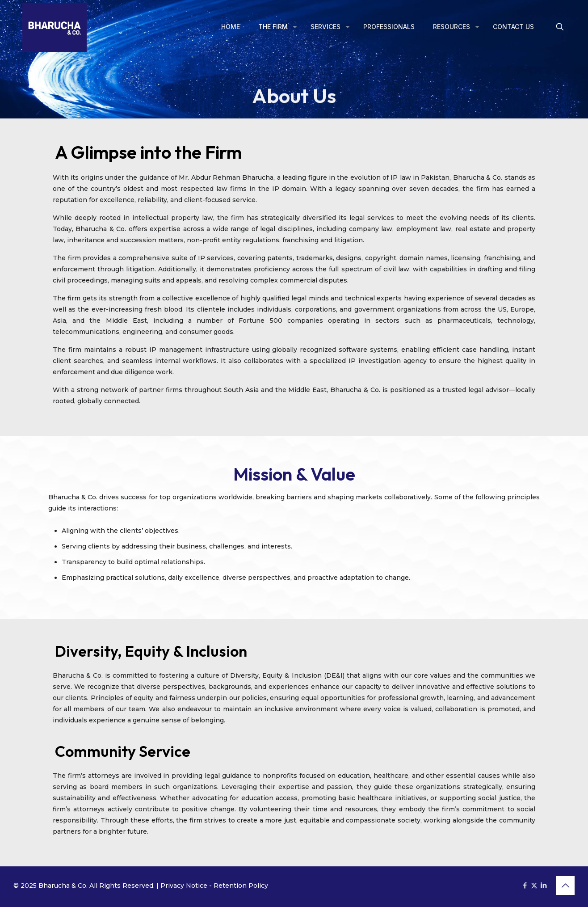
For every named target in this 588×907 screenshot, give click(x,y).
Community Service (123, 751)
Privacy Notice (184, 886)
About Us (294, 103)
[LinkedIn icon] (544, 885)
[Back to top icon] (565, 886)
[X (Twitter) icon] (534, 885)
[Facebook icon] (525, 885)
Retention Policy (241, 886)
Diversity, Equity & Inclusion (151, 651)
